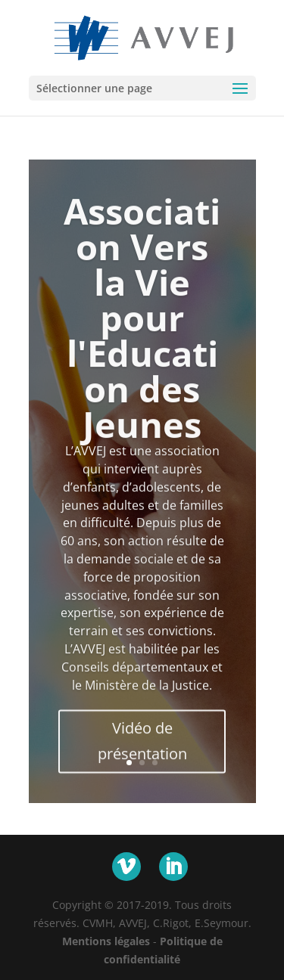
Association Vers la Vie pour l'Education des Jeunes (142, 330)
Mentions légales (106, 941)
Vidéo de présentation (142, 754)
